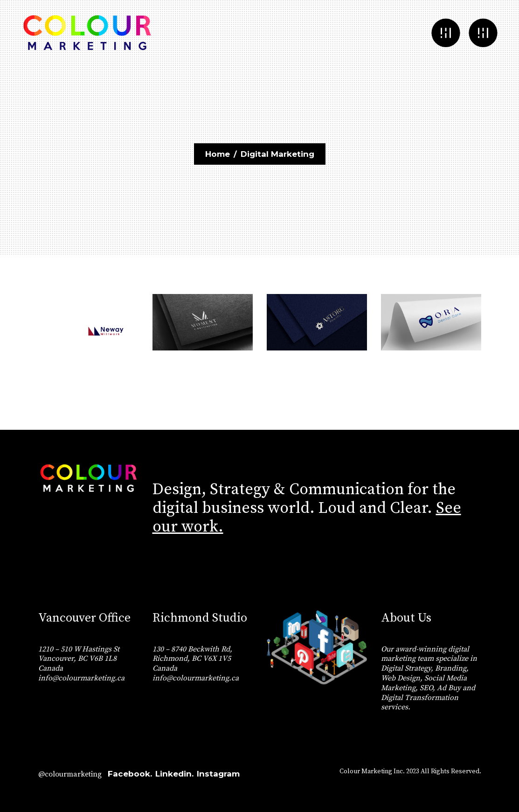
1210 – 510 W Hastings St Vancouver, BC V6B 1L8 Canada (79, 659)
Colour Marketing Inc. (372, 771)
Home (218, 154)
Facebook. (130, 774)
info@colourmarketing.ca (81, 678)
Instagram (218, 774)
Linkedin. (174, 774)
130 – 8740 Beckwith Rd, (192, 649)
